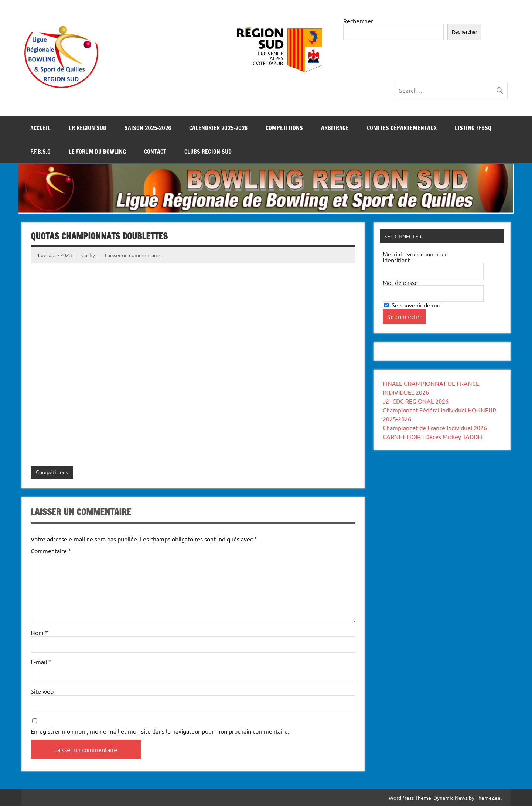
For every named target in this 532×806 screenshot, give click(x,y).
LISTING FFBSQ (473, 128)
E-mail (41, 662)
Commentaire (51, 551)
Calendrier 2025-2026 (218, 128)
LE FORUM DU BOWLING (97, 152)
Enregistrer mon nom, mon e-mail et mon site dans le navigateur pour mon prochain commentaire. (160, 731)
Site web (42, 691)
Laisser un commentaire (133, 255)
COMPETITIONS (284, 128)
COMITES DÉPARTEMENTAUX (402, 128)
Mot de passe (400, 282)
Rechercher (358, 21)
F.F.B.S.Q (40, 152)
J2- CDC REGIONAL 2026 (416, 401)
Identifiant (396, 260)
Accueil (40, 128)
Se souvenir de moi (413, 305)
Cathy (88, 255)
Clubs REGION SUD (208, 152)
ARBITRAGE (335, 128)
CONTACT (155, 152)
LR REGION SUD (88, 128)
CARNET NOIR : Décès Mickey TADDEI (433, 436)
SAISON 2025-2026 (148, 128)
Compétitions (52, 472)
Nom (39, 632)
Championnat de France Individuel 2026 (435, 428)
